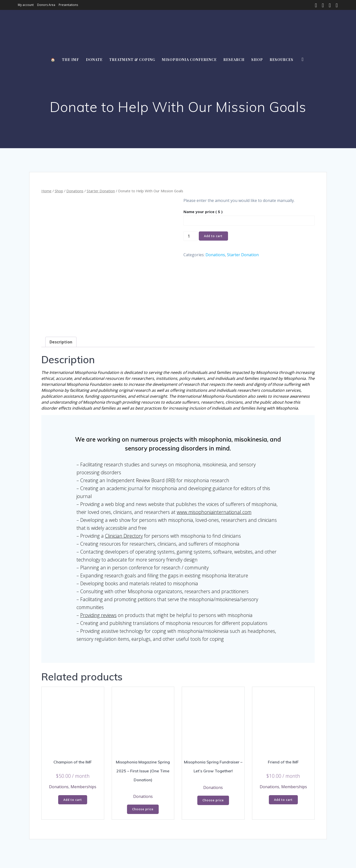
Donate (94, 60)
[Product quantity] (191, 236)
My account (26, 5)
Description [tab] (61, 303)
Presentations (68, 5)
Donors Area (46, 5)
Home (46, 191)
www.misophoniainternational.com (214, 473)
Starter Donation (101, 191)
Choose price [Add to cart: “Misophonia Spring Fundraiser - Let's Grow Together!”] (213, 761)
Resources (281, 60)
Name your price (203, 212)
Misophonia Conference (189, 60)
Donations (75, 191)
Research (234, 60)
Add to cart (213, 236)
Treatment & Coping (132, 60)
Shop (257, 60)
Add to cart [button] (73, 760)
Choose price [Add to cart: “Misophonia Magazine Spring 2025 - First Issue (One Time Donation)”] (143, 770)
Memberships (83, 747)
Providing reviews (98, 576)
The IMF (70, 60)
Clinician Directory (124, 496)
